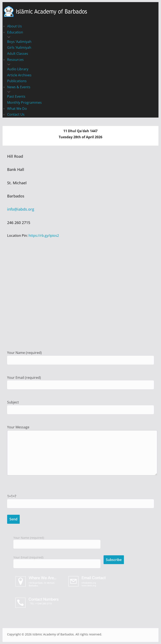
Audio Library (18, 69)
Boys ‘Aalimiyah (19, 42)
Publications (17, 81)
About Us (14, 26)
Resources (15, 60)
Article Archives (19, 75)
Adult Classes (18, 54)
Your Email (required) (57, 561)
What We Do (17, 109)
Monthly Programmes (24, 102)
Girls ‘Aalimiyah (19, 47)
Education (15, 32)
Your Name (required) (57, 541)
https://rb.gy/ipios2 (44, 236)
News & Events (19, 87)
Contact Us (16, 114)
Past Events (16, 96)
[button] (80, 37)
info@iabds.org (21, 209)
